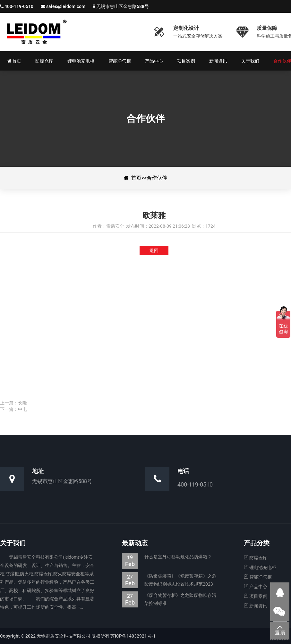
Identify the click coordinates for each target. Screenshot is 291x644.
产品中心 (256, 587)
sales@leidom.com (66, 6)
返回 (154, 250)
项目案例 (256, 596)
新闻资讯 (256, 606)
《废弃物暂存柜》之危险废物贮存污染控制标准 (169, 599)
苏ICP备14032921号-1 (133, 636)
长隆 (22, 403)
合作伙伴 (157, 178)
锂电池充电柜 (260, 567)
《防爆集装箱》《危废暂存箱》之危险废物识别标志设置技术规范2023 (169, 580)
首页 (136, 178)
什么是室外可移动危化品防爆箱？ (167, 557)
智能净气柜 (258, 577)
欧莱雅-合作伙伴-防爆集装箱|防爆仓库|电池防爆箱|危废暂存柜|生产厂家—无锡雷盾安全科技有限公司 (72, 32)
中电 (22, 409)
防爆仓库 (256, 558)
